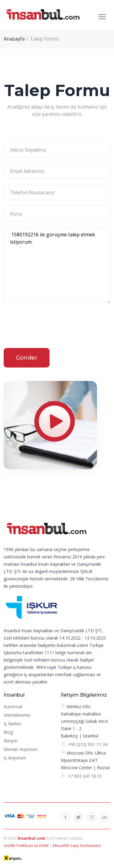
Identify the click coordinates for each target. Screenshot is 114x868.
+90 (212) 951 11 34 (88, 744)
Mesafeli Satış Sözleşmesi (77, 845)
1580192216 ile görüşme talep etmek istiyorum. (57, 266)
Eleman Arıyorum (21, 749)
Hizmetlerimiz (17, 715)
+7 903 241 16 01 (84, 776)
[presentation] (50, 327)
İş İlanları (12, 724)
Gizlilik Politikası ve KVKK (27, 845)
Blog (8, 732)
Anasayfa (14, 39)
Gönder (27, 358)
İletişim (11, 741)
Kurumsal (13, 707)
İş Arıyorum (15, 758)
